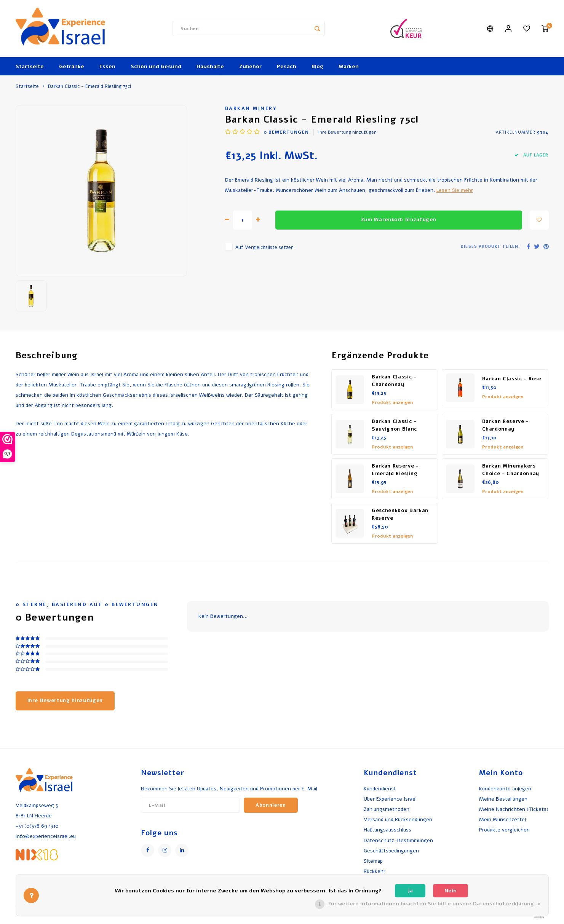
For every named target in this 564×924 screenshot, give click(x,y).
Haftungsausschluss (387, 830)
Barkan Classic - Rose (512, 379)
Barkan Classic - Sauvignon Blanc (394, 425)
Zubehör (250, 66)
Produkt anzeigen (392, 402)
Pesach (287, 66)
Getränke (72, 66)
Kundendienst (380, 789)
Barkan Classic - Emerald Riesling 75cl (89, 86)
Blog (317, 66)
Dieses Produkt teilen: (490, 247)
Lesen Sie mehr (455, 190)
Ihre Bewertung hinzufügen (348, 132)
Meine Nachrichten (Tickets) (514, 809)
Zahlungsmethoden (387, 809)
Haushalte (210, 66)
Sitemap (373, 861)
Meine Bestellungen (503, 799)
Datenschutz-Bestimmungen (398, 840)
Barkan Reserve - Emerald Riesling (395, 470)
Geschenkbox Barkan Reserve (400, 514)
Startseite (30, 66)
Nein (451, 891)
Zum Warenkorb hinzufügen (399, 220)
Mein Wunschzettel (502, 819)
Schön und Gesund (156, 66)
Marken (349, 66)
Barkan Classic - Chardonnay (394, 381)
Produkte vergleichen (504, 830)
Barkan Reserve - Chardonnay (506, 425)
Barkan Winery (251, 108)
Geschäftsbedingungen (391, 851)
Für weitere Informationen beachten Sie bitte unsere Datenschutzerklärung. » (435, 904)
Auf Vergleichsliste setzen (264, 247)
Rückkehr (375, 871)
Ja (410, 891)
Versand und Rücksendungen (398, 819)
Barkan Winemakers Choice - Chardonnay (511, 470)
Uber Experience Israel (390, 799)
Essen (107, 66)
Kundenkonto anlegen (505, 789)
